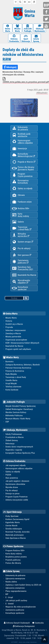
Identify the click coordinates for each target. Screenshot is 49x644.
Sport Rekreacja (12, 512)
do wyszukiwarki (20, 2)
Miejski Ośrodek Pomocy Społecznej (21, 406)
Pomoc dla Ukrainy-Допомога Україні (23, 168)
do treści (16, 2)
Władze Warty (11, 357)
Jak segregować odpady (16, 465)
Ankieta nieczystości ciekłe (17, 500)
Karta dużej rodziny (14, 554)
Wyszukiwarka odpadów (21, 282)
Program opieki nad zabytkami (18, 349)
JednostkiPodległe (28, 28)
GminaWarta (8, 28)
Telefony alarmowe (13, 387)
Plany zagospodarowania (16, 591)
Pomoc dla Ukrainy (13, 563)
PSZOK (8, 475)
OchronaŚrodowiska (14, 39)
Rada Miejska (11, 374)
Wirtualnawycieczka (21, 235)
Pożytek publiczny (13, 560)
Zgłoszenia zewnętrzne (15, 588)
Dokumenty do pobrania (15, 575)
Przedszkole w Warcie (15, 437)
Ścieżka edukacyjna (14, 529)
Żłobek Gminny (12, 440)
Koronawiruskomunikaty (20, 182)
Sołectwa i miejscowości (16, 330)
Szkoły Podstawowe (14, 434)
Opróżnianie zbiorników (15, 484)
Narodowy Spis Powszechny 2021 (23, 268)
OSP (7, 422)
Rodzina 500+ (21, 208)
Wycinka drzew (12, 487)
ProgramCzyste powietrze (22, 175)
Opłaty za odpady (22, 188)
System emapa (23, 242)
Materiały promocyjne (15, 535)
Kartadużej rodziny (20, 215)
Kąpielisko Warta (13, 522)
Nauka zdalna (11, 582)
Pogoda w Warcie (24, 162)
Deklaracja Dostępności (24, 626)
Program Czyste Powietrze (17, 497)
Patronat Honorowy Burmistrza (18, 368)
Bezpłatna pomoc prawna (16, 557)
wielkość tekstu (29, 2)
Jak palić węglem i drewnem (17, 481)
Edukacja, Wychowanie (15, 430)
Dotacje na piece (12, 494)
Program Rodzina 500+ (15, 550)
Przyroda (9, 327)
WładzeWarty (17, 28)
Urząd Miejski (11, 383)
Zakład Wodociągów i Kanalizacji (19, 409)
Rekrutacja (10, 444)
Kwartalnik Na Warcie (24, 275)
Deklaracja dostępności (34, 2)
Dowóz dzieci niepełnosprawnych (19, 447)
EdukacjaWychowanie (40, 28)
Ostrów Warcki (11, 526)
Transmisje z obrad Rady (16, 377)
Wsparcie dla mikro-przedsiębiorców (21, 607)
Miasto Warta (11, 318)
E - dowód (9, 604)
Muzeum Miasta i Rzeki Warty (18, 419)
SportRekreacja (26, 39)
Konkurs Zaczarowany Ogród (17, 519)
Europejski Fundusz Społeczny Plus (20, 453)
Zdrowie (18, 195)
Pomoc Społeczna (13, 546)
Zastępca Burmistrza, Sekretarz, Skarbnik (23, 365)
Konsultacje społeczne (20, 288)
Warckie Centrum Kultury (16, 412)
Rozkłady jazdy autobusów (21, 135)
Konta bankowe (12, 390)
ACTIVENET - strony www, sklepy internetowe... (24, 642)
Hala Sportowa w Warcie (16, 538)
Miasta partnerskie (13, 337)
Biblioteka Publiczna (14, 415)
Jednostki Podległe (14, 402)
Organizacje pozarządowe (16, 340)
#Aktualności (42, 93)
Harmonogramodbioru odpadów (22, 142)
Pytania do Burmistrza (15, 371)
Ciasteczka (38, 623)
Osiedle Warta (11, 380)
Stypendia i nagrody (14, 450)
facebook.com (46, 12)
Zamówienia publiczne (20, 262)
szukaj (26, 298)
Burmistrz (9, 361)
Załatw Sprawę (11, 571)
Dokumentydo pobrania (20, 128)
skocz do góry (44, 640)
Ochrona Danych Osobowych (17, 623)
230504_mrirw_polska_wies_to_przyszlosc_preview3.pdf (26, 80)
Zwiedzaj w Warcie (13, 333)
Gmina (30, 13)
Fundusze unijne (22, 202)
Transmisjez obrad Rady (22, 228)
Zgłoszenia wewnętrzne (15, 579)
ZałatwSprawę (36, 39)
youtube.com (46, 26)
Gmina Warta (10, 314)
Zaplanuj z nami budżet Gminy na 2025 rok (23, 585)
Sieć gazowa (22, 255)
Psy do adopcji (21, 248)
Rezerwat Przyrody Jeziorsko (18, 532)
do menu (25, 2)
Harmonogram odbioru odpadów (19, 468)
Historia (9, 321)
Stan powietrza (12, 478)
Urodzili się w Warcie (14, 324)
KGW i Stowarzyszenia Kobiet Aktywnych (22, 343)
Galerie (18, 222)
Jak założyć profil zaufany (16, 600)
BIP (7, 594)
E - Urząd (9, 597)
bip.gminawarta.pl (46, 5)
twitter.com (46, 19)
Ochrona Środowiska (14, 461)
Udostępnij (10, 67)
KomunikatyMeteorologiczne (23, 155)
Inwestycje (19, 149)
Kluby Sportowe (12, 516)
